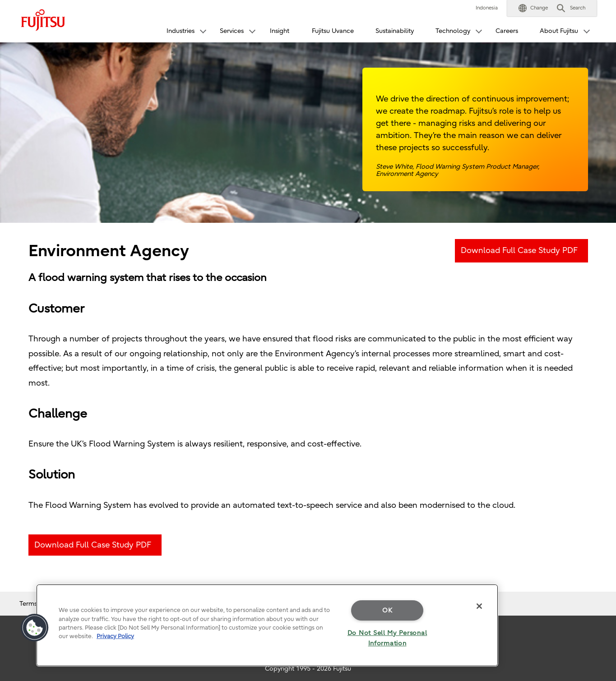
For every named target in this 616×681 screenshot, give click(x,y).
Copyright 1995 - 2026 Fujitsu (308, 669)
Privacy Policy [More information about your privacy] (115, 636)
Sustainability (395, 31)
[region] (267, 625)
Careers (507, 31)
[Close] (479, 606)
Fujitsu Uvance (333, 31)
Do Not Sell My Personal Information (387, 638)
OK (387, 610)
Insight (280, 31)
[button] (533, 8)
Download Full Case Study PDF (519, 251)
